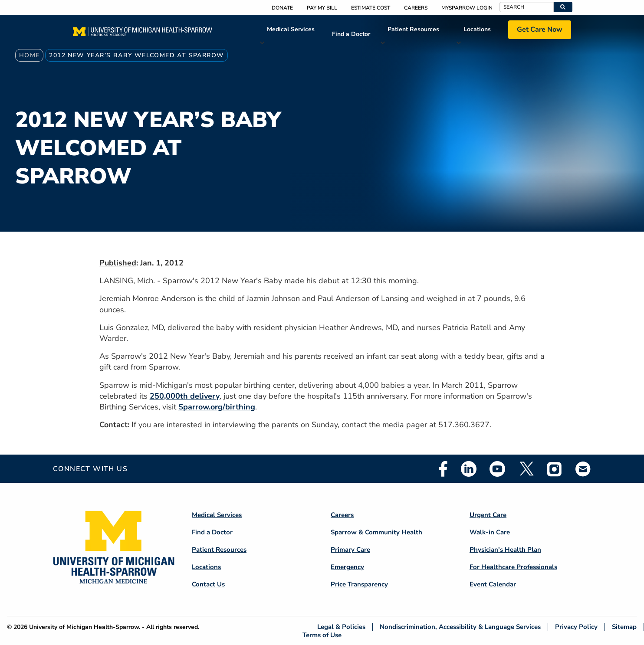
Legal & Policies (341, 627)
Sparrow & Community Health (376, 532)
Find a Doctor (351, 34)
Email (583, 469)
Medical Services (291, 29)
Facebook (443, 469)
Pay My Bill (322, 8)
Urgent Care (488, 515)
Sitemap (624, 627)
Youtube (497, 469)
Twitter (526, 469)
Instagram (555, 469)
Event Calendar (493, 584)
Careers (416, 8)
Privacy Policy (576, 627)
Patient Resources (413, 29)
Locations (477, 29)
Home (30, 55)
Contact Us (208, 584)
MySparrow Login (467, 8)
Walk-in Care (490, 532)
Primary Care (350, 550)
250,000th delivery (185, 396)
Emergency (347, 567)
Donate (282, 8)
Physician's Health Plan (505, 550)
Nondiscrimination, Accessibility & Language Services (460, 627)
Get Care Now (540, 29)
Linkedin (469, 469)
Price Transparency (359, 584)
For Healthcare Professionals (513, 567)
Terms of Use (322, 635)
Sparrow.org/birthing (217, 407)
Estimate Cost (371, 8)
